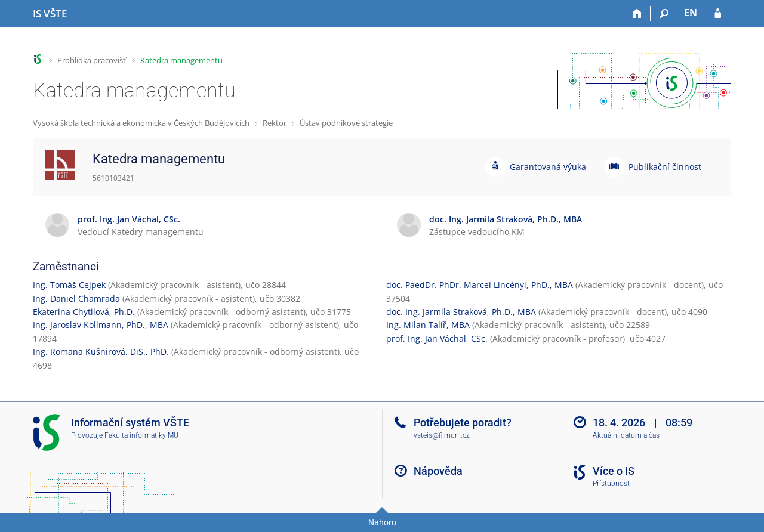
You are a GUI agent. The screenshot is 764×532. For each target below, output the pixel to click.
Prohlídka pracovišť (92, 60)
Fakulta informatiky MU (141, 435)
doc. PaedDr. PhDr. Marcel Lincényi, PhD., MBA (480, 285)
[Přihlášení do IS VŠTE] (718, 14)
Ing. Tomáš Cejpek (69, 285)
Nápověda (438, 471)
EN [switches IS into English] (691, 13)
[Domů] (637, 14)
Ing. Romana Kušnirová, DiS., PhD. (101, 352)
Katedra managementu (181, 60)
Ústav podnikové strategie (346, 123)
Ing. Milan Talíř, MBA (428, 325)
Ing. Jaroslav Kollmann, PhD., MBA (101, 325)
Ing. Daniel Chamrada (76, 299)
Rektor (275, 123)
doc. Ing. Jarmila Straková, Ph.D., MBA (461, 312)
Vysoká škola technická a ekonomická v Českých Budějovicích (141, 123)
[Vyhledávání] (664, 14)
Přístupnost (611, 484)
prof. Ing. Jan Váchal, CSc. (437, 338)
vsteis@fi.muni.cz (442, 435)
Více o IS (614, 471)
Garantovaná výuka (548, 167)
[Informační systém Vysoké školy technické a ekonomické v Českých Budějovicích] (50, 14)
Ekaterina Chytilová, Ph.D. (84, 312)
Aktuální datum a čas (626, 435)
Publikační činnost (665, 167)
